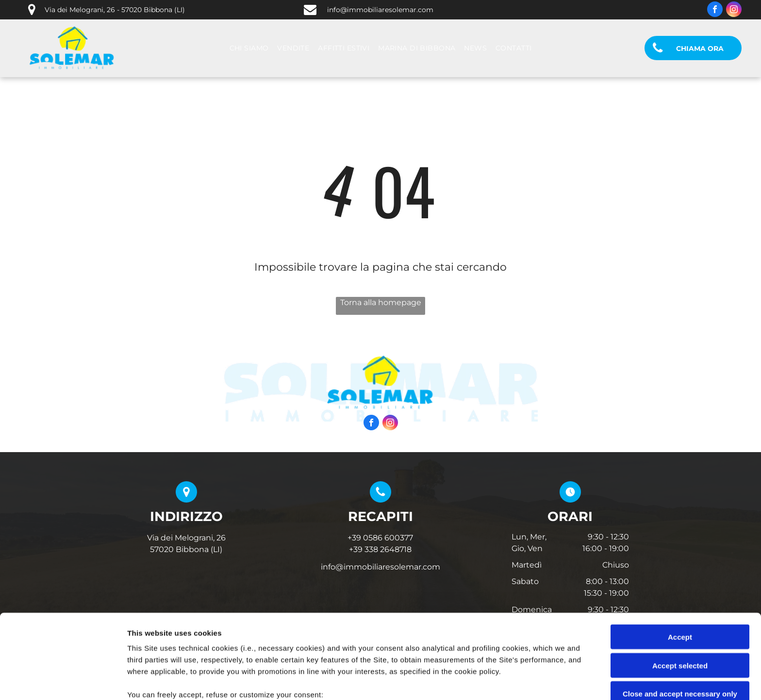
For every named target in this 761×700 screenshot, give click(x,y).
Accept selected (680, 586)
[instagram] (734, 10)
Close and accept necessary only (680, 615)
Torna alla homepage (381, 302)
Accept (680, 558)
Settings (494, 681)
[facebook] (715, 10)
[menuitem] (249, 48)
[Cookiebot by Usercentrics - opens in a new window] (63, 681)
